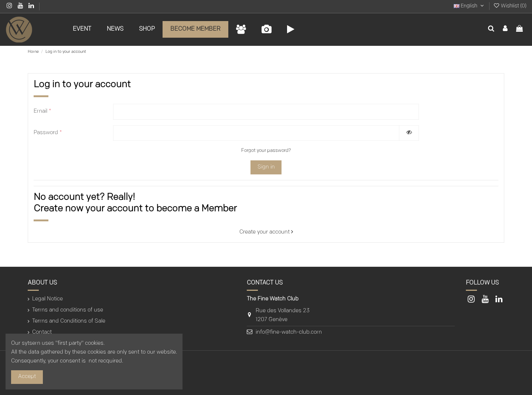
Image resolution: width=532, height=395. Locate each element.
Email (42, 111)
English (469, 6)
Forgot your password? (266, 151)
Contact (42, 332)
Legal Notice (47, 299)
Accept (27, 377)
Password (48, 133)
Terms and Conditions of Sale (69, 321)
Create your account (266, 232)
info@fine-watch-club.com (289, 332)
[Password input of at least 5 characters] (256, 133)
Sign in (266, 167)
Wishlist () (510, 6)
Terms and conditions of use (68, 310)
